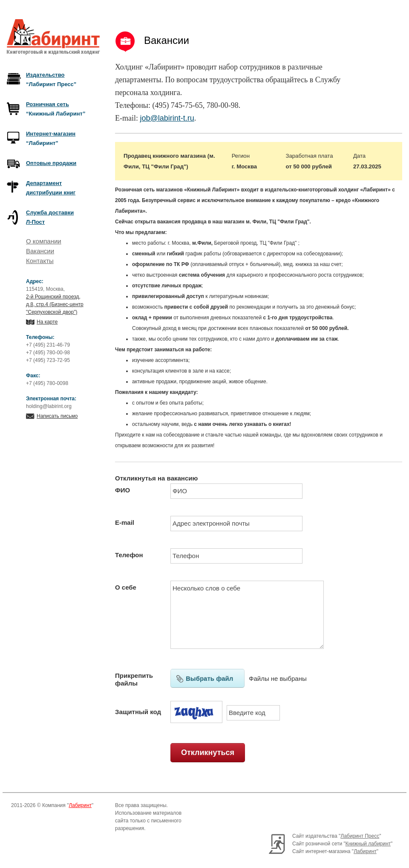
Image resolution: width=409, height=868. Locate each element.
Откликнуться (208, 752)
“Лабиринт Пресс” (51, 80)
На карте (47, 322)
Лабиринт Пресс (360, 836)
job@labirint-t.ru (167, 118)
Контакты (40, 261)
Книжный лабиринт (368, 844)
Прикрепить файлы (134, 679)
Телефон (129, 555)
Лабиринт (80, 805)
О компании (44, 241)
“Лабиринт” (51, 138)
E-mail (125, 522)
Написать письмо (57, 416)
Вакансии (40, 251)
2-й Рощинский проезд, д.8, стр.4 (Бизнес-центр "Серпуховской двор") (55, 304)
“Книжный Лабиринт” (56, 109)
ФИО (122, 490)
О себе (126, 587)
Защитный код (138, 712)
